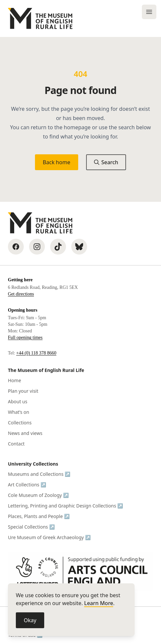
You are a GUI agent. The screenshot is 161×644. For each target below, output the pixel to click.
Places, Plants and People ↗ (39, 516)
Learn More (99, 603)
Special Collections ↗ (31, 527)
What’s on (18, 412)
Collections (20, 423)
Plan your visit (23, 391)
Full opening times (25, 337)
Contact (16, 444)
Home (15, 380)
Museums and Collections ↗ (39, 474)
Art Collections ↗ (27, 485)
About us (18, 401)
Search (106, 162)
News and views (25, 433)
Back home (57, 162)
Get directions (21, 294)
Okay (30, 620)
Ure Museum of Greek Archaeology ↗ (49, 537)
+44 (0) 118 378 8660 (36, 353)
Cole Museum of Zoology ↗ (38, 495)
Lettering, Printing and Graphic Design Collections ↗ (65, 506)
